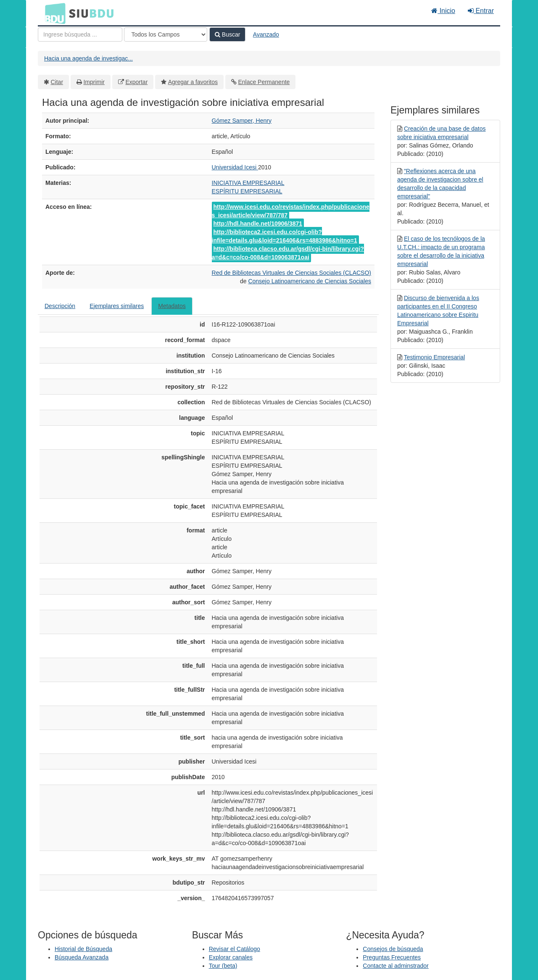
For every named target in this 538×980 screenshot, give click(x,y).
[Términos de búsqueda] (80, 34)
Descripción (60, 306)
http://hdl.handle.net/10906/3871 (258, 224)
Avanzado (266, 34)
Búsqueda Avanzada (82, 957)
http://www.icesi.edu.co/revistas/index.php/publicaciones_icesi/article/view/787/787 (291, 211)
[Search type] (166, 34)
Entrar (481, 11)
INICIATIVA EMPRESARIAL (248, 183)
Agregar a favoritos (193, 82)
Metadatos (172, 306)
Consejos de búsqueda (393, 949)
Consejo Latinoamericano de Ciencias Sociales (310, 281)
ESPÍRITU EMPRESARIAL (247, 191)
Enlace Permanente (264, 82)
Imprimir (94, 82)
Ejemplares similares (117, 306)
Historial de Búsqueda (83, 949)
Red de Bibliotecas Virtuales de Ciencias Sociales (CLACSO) (291, 273)
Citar (57, 82)
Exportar (136, 82)
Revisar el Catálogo (235, 949)
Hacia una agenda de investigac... (88, 58)
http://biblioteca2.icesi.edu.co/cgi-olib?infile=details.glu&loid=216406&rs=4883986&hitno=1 (285, 236)
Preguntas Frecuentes (392, 957)
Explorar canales (231, 957)
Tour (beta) (223, 966)
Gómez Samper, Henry (242, 121)
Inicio (443, 11)
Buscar (227, 34)
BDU (53, 13)
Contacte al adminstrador (396, 966)
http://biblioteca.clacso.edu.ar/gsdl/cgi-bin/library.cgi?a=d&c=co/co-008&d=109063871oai (288, 253)
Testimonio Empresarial (435, 357)
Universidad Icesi (235, 167)
